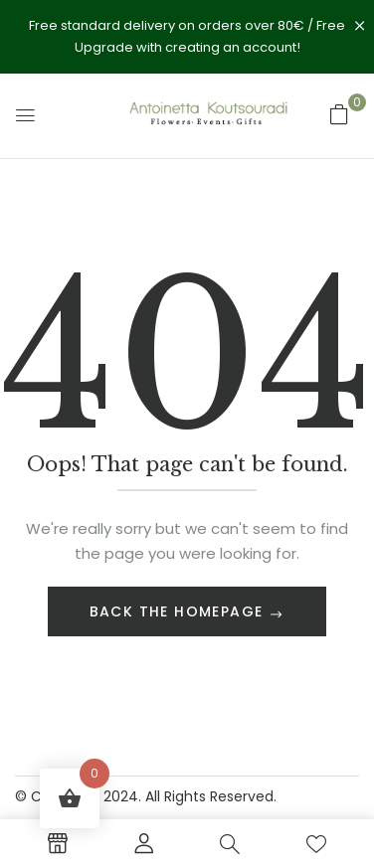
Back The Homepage (179, 611)
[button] (339, 114)
